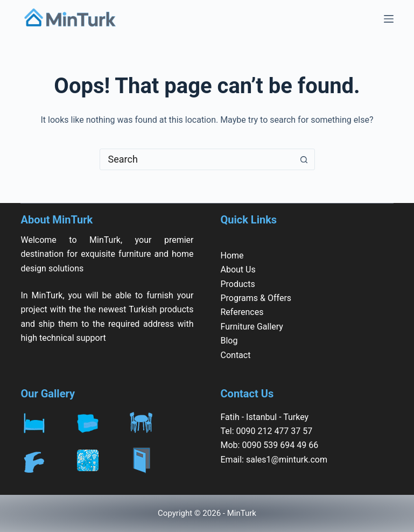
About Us (238, 269)
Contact (236, 355)
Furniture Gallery (252, 327)
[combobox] (197, 159)
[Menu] (389, 19)
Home (232, 255)
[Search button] (304, 159)
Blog (229, 341)
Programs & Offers (256, 298)
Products (238, 284)
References (242, 312)
